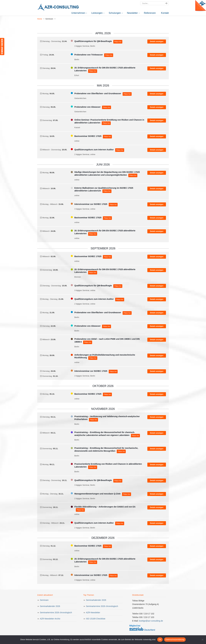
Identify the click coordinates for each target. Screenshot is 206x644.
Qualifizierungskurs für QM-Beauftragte (93, 41)
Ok (160, 639)
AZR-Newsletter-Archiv (50, 619)
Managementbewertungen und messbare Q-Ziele (97, 494)
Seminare (44, 600)
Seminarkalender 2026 (50, 606)
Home (40, 19)
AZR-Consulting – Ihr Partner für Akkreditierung (59, 8)
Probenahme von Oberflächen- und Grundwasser (98, 93)
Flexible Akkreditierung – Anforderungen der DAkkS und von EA (105, 507)
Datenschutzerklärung (175, 639)
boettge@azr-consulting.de (151, 621)
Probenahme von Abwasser (87, 107)
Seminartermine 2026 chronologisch (56, 613)
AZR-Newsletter (93, 613)
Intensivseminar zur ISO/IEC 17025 (91, 204)
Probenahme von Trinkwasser (89, 55)
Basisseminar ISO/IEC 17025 (88, 136)
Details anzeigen (157, 42)
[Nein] (202, 640)
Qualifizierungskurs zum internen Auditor (94, 150)
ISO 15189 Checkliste (96, 619)
